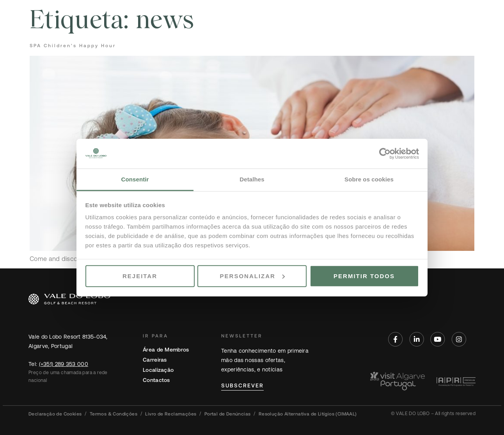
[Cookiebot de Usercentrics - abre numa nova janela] (385, 154)
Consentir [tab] (135, 179)
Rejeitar (140, 276)
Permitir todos (364, 276)
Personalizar (252, 276)
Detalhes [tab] (252, 179)
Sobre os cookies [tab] (369, 179)
